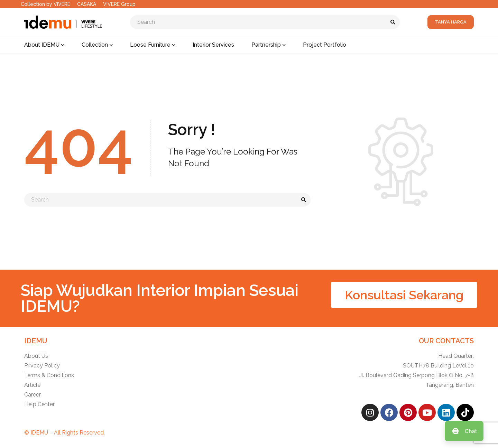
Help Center (39, 404)
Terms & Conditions (49, 375)
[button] (404, 295)
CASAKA (87, 4)
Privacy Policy (42, 366)
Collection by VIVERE (45, 4)
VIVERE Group (119, 4)
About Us (36, 356)
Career (33, 395)
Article (32, 385)
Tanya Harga (451, 22)
